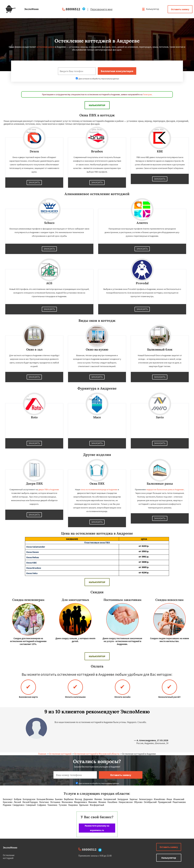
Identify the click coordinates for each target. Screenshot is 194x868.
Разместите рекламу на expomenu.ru (97, 828)
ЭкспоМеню (10, 847)
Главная (42, 754)
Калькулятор (150, 9)
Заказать (34, 183)
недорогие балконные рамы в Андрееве (165, 489)
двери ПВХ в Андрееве (49, 489)
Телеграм (147, 94)
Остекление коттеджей (60, 754)
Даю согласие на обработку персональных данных (97, 79)
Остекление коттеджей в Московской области (97, 754)
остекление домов (46, 47)
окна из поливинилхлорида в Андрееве (99, 489)
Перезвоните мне (101, 9)
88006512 (73, 9)
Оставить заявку (180, 9)
